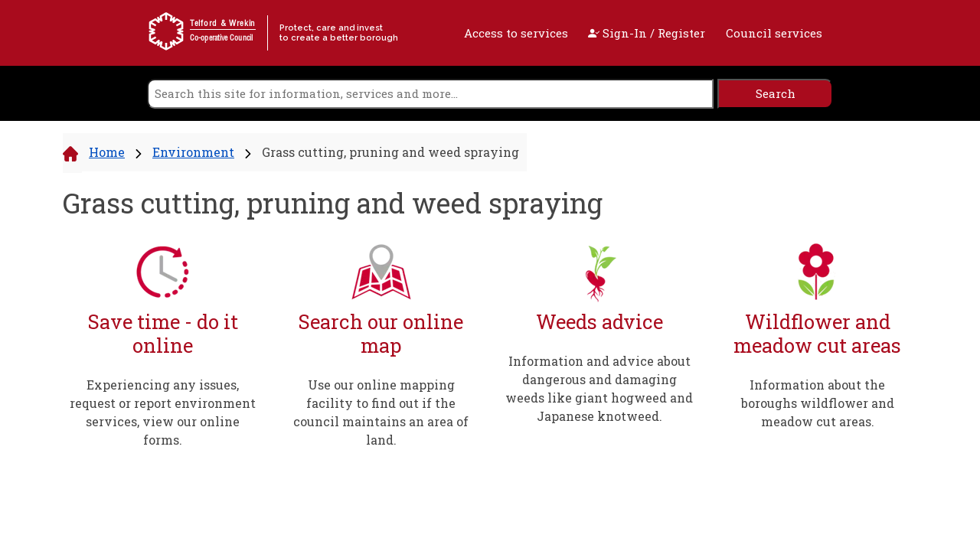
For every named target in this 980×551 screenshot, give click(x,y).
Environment (193, 152)
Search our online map (381, 333)
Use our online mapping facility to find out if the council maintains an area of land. (381, 412)
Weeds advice (599, 322)
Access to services (516, 33)
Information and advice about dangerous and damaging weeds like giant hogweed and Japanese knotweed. (599, 388)
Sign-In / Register (647, 33)
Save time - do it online (163, 333)
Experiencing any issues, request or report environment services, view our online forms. (163, 412)
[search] (430, 94)
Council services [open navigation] (774, 33)
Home (107, 152)
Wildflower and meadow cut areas (817, 333)
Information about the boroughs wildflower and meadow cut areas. (818, 403)
